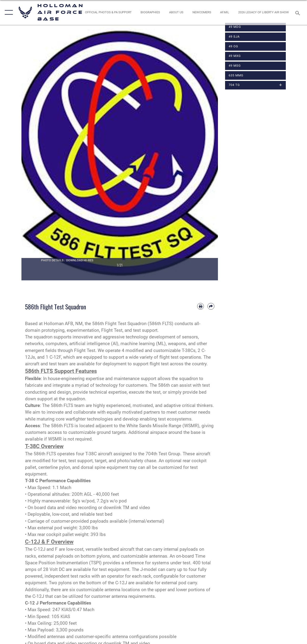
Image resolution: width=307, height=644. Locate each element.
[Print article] (201, 306)
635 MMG (236, 75)
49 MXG (235, 56)
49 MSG (235, 66)
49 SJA (234, 37)
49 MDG (235, 27)
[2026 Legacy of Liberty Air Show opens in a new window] (264, 12)
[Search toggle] (298, 12)
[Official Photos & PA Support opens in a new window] (108, 12)
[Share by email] (211, 306)
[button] (8, 12)
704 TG (234, 85)
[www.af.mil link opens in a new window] (225, 12)
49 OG (233, 46)
